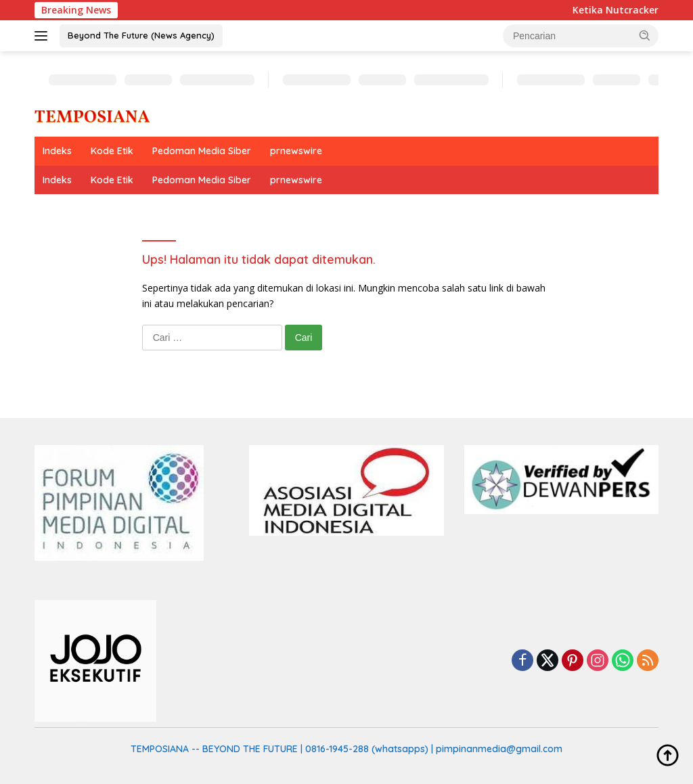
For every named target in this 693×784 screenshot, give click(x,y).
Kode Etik (112, 151)
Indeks (57, 151)
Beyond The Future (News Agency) (141, 35)
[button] (645, 35)
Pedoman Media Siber (202, 151)
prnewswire (296, 151)
